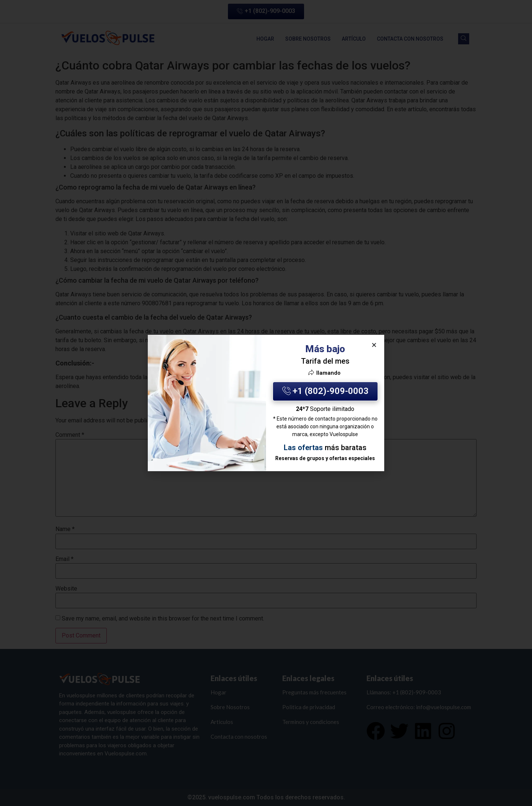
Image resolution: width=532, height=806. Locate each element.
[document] (266, 403)
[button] (374, 345)
